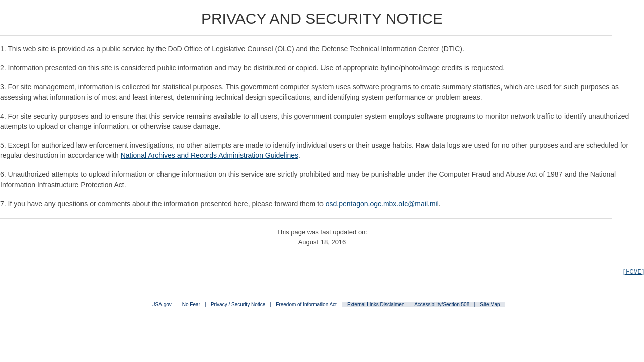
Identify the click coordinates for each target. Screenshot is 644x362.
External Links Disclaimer (375, 304)
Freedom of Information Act (306, 304)
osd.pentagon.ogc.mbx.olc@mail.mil (382, 204)
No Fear (191, 304)
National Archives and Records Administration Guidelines (210, 155)
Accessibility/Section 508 (442, 304)
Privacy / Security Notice (238, 304)
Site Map (490, 304)
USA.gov (161, 304)
